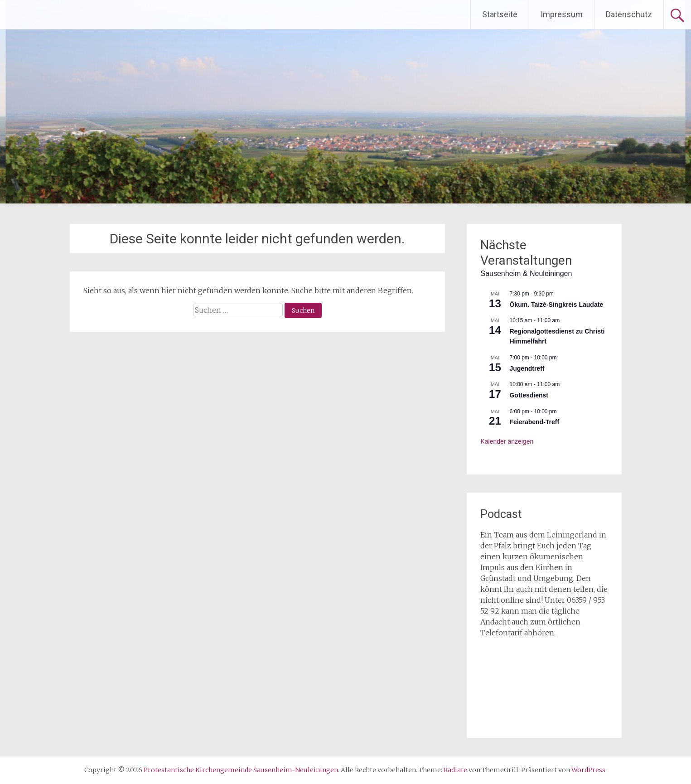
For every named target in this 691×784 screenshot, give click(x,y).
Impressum (562, 14)
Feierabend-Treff (534, 422)
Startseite (500, 14)
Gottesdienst (529, 395)
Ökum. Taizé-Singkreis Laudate (556, 305)
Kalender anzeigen (507, 441)
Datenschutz (629, 14)
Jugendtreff (527, 368)
